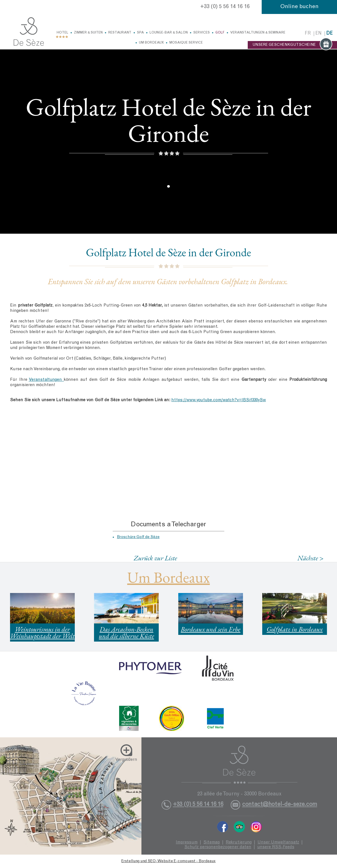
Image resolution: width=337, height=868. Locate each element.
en (318, 34)
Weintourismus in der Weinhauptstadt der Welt (42, 633)
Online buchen (299, 7)
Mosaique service (186, 43)
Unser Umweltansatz (278, 842)
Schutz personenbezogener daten (218, 847)
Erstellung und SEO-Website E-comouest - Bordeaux (168, 861)
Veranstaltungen (46, 380)
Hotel (62, 33)
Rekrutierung (239, 842)
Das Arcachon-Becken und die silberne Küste (126, 633)
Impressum (187, 842)
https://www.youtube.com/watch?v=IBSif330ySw (219, 400)
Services (202, 33)
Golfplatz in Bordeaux (295, 629)
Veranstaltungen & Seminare (258, 33)
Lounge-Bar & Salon (169, 33)
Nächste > (310, 558)
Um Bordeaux (151, 43)
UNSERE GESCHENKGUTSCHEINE (292, 45)
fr (308, 34)
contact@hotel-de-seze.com (280, 805)
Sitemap (212, 842)
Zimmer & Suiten (88, 33)
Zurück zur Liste (156, 558)
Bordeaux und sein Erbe (211, 629)
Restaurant (120, 33)
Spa (140, 33)
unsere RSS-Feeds (276, 847)
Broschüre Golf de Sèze (138, 537)
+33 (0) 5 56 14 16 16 (225, 7)
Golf (220, 33)
